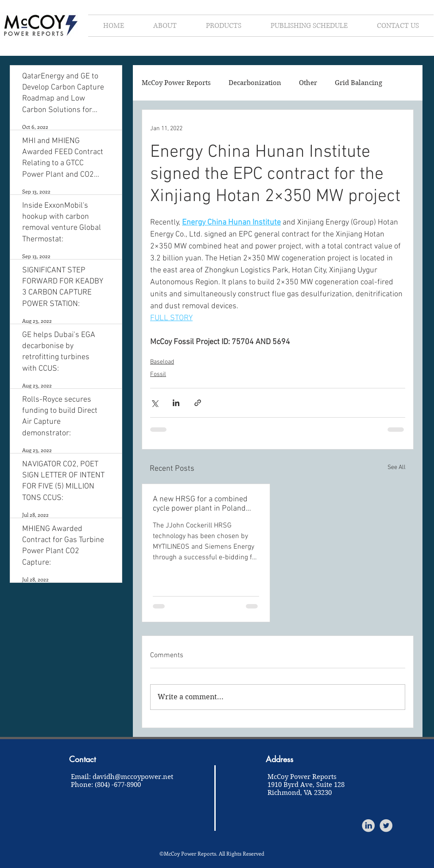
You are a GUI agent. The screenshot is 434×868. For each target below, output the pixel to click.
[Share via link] (198, 403)
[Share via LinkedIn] (176, 403)
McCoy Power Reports (176, 83)
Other (308, 83)
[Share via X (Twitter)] (154, 403)
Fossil (158, 374)
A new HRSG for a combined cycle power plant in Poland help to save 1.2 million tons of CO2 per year (204, 504)
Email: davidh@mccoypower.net (122, 777)
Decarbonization (255, 83)
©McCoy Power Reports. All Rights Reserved (212, 853)
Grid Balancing (358, 83)
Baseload (162, 362)
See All (397, 467)
